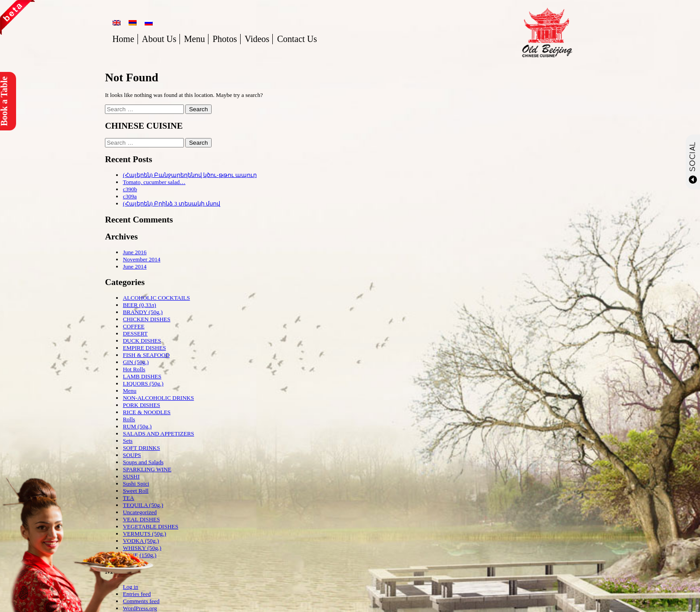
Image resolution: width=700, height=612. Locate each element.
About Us (159, 39)
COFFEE (133, 326)
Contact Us (297, 39)
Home (123, 39)
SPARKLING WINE (147, 469)
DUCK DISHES (142, 341)
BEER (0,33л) (139, 305)
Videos (257, 39)
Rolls (129, 419)
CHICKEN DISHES (147, 319)
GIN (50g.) (136, 362)
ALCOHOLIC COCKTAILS (156, 298)
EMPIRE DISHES (144, 348)
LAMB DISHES (142, 376)
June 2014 (135, 266)
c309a (130, 196)
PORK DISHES (141, 405)
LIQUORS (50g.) (143, 384)
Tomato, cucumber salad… (154, 182)
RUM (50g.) (137, 426)
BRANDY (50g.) (143, 312)
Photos (225, 39)
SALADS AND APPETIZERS (158, 434)
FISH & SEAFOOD (146, 355)
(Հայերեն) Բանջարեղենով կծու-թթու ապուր (190, 175)
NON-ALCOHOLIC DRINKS (158, 398)
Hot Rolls (134, 369)
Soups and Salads (143, 462)
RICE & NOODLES (147, 412)
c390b (130, 189)
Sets (128, 441)
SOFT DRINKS (141, 448)
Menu (194, 39)
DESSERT (135, 333)
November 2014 (142, 259)
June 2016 (135, 252)
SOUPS (132, 455)
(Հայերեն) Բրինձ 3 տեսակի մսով (171, 203)
